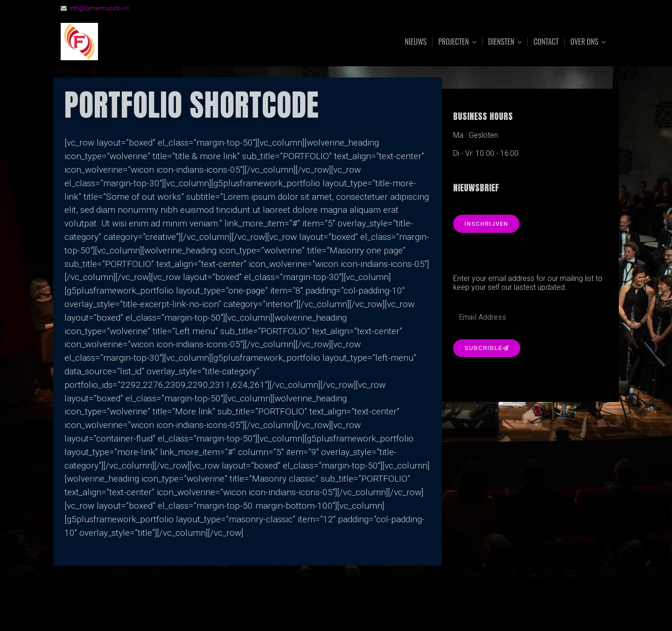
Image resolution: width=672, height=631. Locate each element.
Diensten (501, 42)
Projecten (454, 42)
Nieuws (416, 42)
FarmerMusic (165, 42)
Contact (546, 42)
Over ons (584, 42)
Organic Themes (354, 609)
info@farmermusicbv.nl (99, 8)
